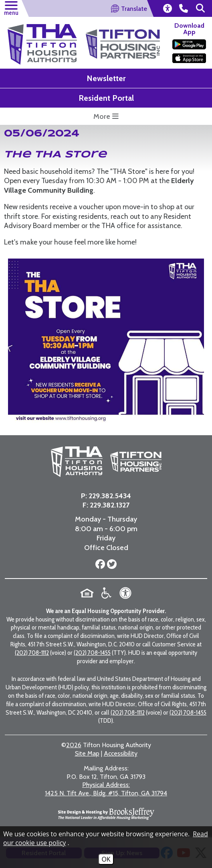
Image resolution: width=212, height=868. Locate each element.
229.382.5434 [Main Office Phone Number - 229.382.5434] (110, 496)
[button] (11, 7)
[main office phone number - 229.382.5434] (184, 8)
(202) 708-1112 (32, 653)
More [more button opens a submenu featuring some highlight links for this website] (106, 116)
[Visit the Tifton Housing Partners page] (133, 462)
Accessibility (121, 753)
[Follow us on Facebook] (100, 565)
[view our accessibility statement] (167, 8)
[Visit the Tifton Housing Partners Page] (123, 39)
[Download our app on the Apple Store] (189, 58)
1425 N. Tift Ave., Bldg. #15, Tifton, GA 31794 (106, 789)
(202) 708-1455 (92, 653)
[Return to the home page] (42, 44)
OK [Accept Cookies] (106, 859)
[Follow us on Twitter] (111, 565)
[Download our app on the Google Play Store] (189, 44)
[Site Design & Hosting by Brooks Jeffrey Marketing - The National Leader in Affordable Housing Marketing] (106, 814)
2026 (74, 745)
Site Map (87, 753)
